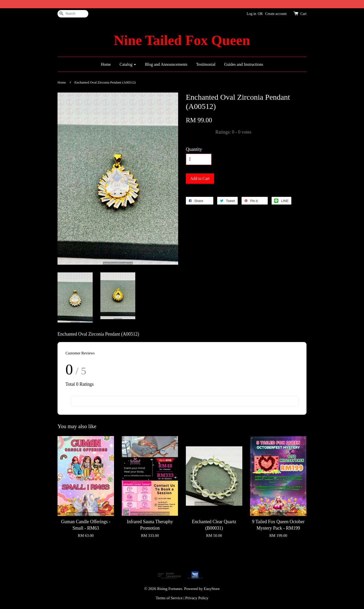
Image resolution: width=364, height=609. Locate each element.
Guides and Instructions (244, 64)
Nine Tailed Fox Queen (182, 40)
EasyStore (212, 589)
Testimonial (206, 64)
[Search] (73, 14)
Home (106, 64)
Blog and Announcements (166, 64)
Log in (251, 14)
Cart (303, 14)
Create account (276, 14)
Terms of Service (169, 598)
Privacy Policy (197, 598)
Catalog (128, 64)
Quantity (194, 149)
